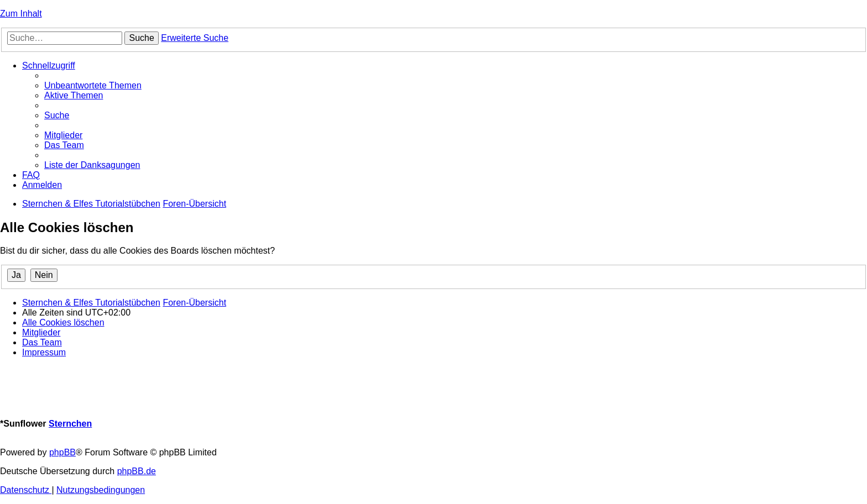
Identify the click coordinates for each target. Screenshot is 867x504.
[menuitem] (93, 85)
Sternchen (70, 424)
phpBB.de (137, 471)
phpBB (62, 452)
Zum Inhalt (21, 14)
